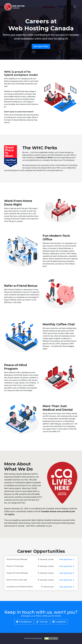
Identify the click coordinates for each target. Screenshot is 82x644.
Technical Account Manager (41, 559)
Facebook (24, 622)
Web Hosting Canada (35, 638)
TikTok (42, 622)
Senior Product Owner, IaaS (41, 580)
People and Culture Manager (41, 573)
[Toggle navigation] (75, 7)
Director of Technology (41, 566)
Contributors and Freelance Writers (41, 587)
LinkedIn (59, 622)
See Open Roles (41, 46)
